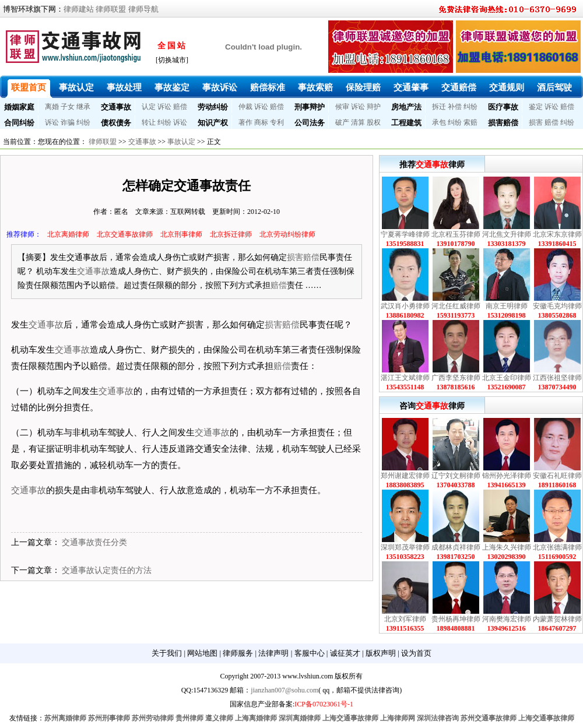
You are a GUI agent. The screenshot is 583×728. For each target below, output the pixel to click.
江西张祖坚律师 (557, 378)
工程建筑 (406, 123)
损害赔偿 (503, 123)
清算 (358, 122)
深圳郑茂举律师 (405, 547)
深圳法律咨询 (438, 718)
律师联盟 (111, 9)
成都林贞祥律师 (456, 547)
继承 (83, 107)
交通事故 (116, 107)
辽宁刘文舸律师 (456, 476)
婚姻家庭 (19, 107)
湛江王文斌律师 (405, 378)
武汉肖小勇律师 (405, 306)
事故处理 (124, 87)
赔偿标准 (268, 87)
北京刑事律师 (181, 234)
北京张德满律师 (557, 547)
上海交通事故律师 (350, 718)
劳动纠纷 (213, 107)
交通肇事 (411, 87)
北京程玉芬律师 (456, 234)
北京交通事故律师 (125, 234)
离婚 (52, 107)
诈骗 (68, 122)
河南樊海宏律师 (507, 619)
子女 (68, 107)
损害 (536, 122)
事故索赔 (315, 87)
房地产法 (406, 107)
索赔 (470, 122)
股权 (374, 122)
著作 (245, 122)
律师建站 (79, 9)
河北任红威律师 (456, 306)
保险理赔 (363, 87)
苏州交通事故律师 (489, 718)
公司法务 (310, 123)
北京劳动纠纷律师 (287, 234)
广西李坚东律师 (456, 378)
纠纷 (470, 107)
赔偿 (180, 107)
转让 (149, 122)
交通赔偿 (459, 87)
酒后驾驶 (554, 87)
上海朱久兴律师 (507, 547)
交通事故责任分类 (94, 542)
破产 (342, 122)
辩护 (374, 107)
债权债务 (116, 123)
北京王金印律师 (507, 378)
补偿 (455, 107)
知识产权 (213, 123)
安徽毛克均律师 (557, 306)
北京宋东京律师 (557, 234)
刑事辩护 (310, 107)
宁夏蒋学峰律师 (405, 234)
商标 (261, 122)
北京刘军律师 (405, 619)
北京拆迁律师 (231, 234)
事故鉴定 (172, 87)
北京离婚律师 (68, 234)
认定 (149, 107)
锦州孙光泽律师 (507, 476)
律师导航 (143, 9)
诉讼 (164, 107)
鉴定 (536, 107)
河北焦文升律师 (507, 234)
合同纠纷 (19, 123)
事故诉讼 (220, 87)
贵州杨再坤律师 (456, 619)
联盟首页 (29, 87)
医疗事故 (503, 107)
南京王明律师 (507, 306)
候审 (342, 107)
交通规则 (507, 87)
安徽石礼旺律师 (557, 476)
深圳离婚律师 (300, 718)
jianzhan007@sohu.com (285, 690)
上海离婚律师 (256, 718)
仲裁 (245, 107)
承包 (439, 122)
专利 (277, 122)
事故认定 (76, 87)
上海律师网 (398, 718)
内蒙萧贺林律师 (557, 619)
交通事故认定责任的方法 (107, 570)
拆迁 (439, 107)
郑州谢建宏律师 (405, 476)
